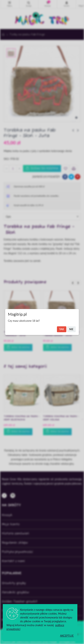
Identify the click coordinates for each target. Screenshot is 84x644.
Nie (71, 329)
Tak (62, 329)
